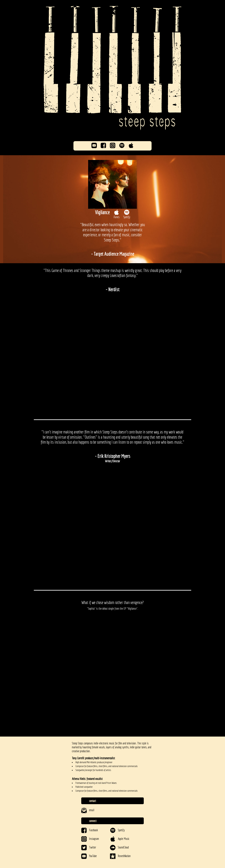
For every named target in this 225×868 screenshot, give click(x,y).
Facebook (90, 830)
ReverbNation (120, 856)
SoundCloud (119, 847)
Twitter (89, 847)
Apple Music (120, 839)
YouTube (89, 856)
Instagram (90, 839)
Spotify (117, 830)
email (88, 810)
